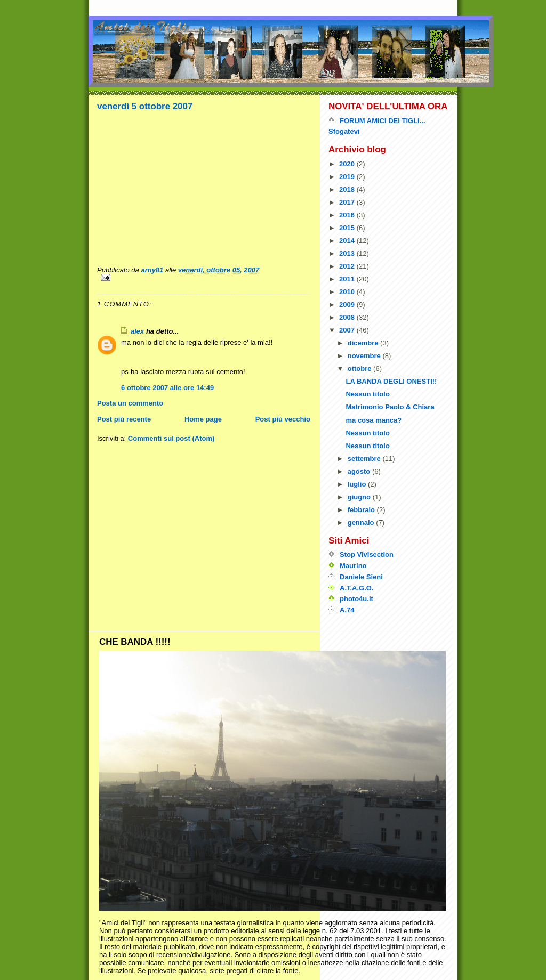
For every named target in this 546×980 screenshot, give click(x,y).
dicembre (364, 343)
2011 (348, 279)
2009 (348, 305)
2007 (348, 330)
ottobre (360, 368)
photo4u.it (356, 599)
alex (137, 331)
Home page (203, 419)
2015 (348, 228)
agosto (360, 471)
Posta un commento (130, 403)
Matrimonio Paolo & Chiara (390, 407)
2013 (348, 253)
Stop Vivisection (367, 554)
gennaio (362, 523)
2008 (348, 317)
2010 (348, 292)
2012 (348, 266)
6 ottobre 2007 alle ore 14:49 (167, 388)
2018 (348, 189)
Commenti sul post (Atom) (171, 438)
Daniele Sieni (361, 577)
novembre (365, 356)
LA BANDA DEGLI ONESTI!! (391, 381)
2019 (348, 177)
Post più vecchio (283, 419)
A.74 (347, 610)
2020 (348, 164)
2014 (348, 241)
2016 (348, 215)
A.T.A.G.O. (357, 588)
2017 (348, 202)
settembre (365, 459)
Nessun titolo (367, 394)
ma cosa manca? (374, 420)
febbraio (362, 510)
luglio (358, 484)
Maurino (353, 566)
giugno (360, 497)
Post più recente (124, 419)
